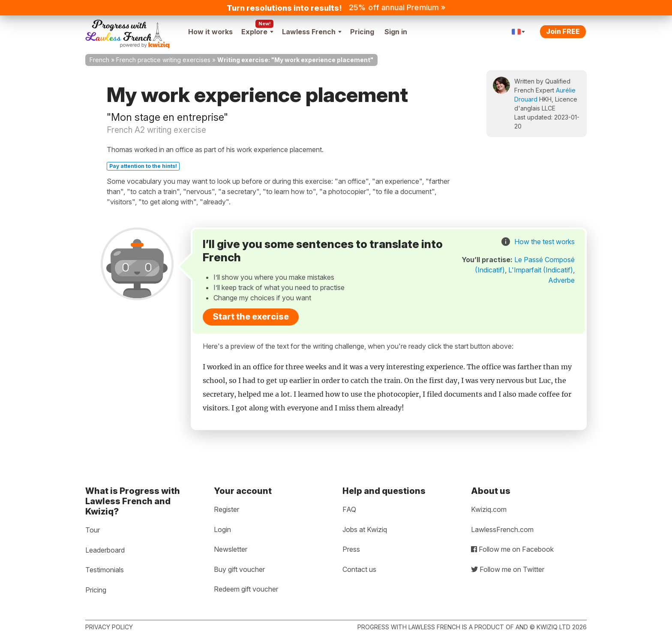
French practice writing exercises (163, 60)
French (99, 60)
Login (222, 529)
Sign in (396, 32)
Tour (93, 530)
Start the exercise (251, 317)
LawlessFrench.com (502, 529)
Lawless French (312, 32)
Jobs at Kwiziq (365, 529)
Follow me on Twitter (508, 569)
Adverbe (561, 280)
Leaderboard (105, 550)
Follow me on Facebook (512, 549)
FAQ (349, 509)
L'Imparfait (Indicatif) (541, 270)
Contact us (359, 569)
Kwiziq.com (489, 509)
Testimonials (105, 570)
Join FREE (563, 31)
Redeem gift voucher (246, 589)
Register (226, 509)
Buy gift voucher (239, 569)
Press (351, 549)
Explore (257, 32)
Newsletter (231, 549)
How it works (210, 32)
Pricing (362, 32)
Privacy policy (109, 627)
